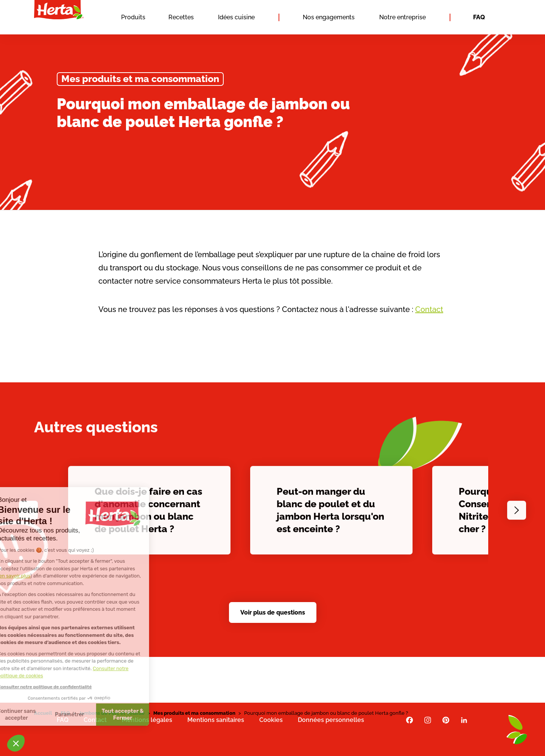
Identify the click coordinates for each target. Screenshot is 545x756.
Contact (429, 309)
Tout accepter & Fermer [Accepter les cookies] (70, 715)
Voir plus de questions (273, 612)
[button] (16, 743)
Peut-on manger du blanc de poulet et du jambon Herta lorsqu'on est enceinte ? (330, 513)
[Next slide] (517, 514)
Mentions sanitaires (216, 720)
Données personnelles (331, 720)
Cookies (271, 720)
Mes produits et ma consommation (140, 79)
